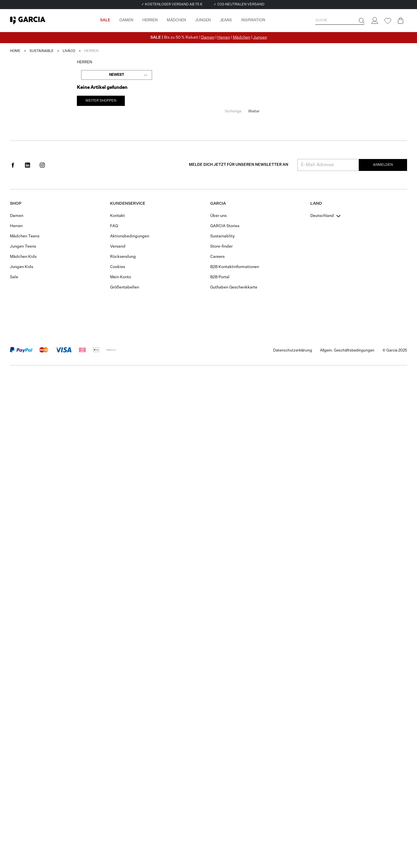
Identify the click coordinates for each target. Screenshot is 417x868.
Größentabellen (125, 287)
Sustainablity (223, 236)
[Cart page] (401, 20)
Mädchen (242, 37)
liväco (69, 51)
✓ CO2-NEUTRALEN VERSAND (239, 5)
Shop (16, 204)
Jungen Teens (23, 246)
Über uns (218, 216)
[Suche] (361, 21)
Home (15, 51)
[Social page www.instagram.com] (42, 165)
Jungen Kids (22, 267)
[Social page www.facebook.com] (13, 165)
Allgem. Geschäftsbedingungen (347, 351)
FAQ (114, 226)
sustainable (42, 51)
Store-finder (221, 246)
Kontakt (117, 216)
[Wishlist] (387, 21)
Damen (208, 37)
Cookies (118, 267)
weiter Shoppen (101, 101)
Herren (224, 37)
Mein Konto (121, 277)
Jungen (260, 37)
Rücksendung (123, 257)
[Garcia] (28, 20)
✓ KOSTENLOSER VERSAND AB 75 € (172, 5)
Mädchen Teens (25, 236)
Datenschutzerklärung (293, 351)
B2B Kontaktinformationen (235, 267)
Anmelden (383, 165)
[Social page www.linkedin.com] (28, 165)
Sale (14, 277)
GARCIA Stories (225, 226)
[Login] (374, 20)
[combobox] (117, 75)
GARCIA (218, 204)
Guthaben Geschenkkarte (234, 287)
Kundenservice (128, 204)
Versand (118, 246)
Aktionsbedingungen (130, 236)
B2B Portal (220, 277)
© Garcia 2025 (395, 351)
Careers (217, 257)
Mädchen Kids (23, 257)
